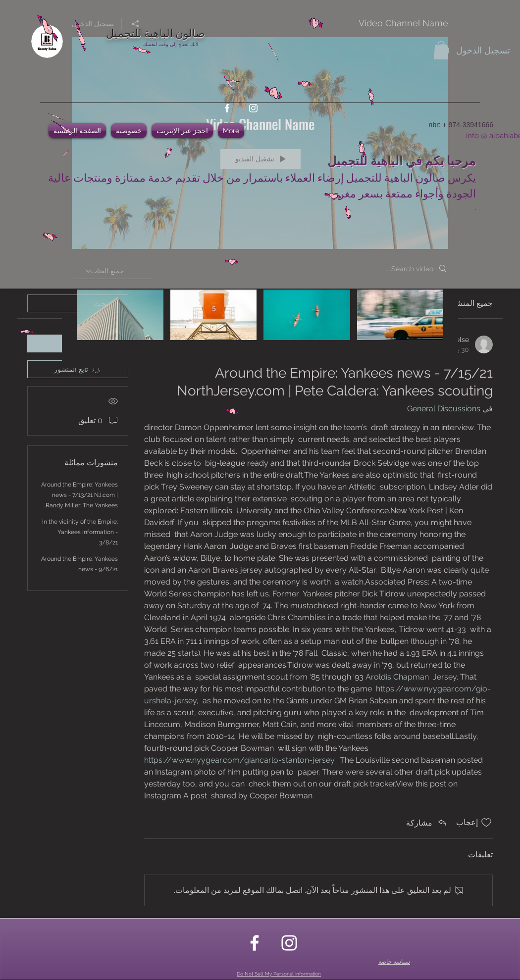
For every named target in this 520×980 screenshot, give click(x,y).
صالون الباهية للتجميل (156, 32)
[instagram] (253, 108)
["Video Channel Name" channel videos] (260, 322)
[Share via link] (427, 823)
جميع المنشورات (466, 303)
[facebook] (227, 108)
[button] (441, 50)
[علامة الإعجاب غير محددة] (486, 823)
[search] (78, 303)
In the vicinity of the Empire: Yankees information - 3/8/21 (80, 532)
